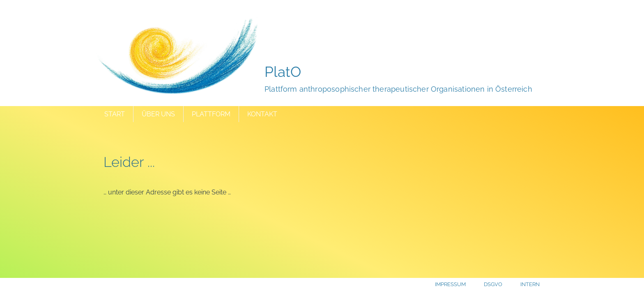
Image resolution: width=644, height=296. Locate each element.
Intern (530, 284)
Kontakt (262, 114)
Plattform (211, 114)
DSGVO (493, 284)
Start (115, 114)
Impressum (450, 284)
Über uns (158, 114)
